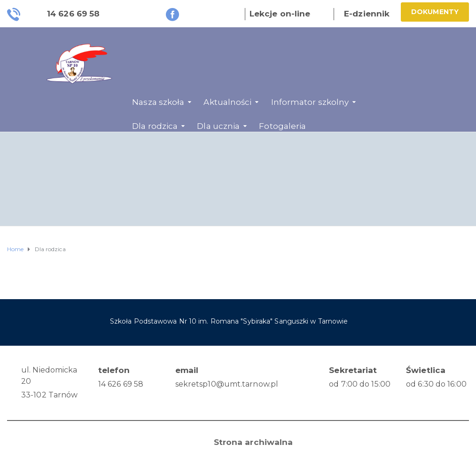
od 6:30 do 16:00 (436, 384)
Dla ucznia (218, 126)
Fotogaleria (282, 126)
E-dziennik (367, 14)
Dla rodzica (155, 126)
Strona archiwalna (254, 442)
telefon (114, 370)
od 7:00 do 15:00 (360, 384)
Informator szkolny (310, 102)
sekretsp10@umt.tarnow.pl (227, 384)
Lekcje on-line (280, 14)
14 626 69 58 (121, 384)
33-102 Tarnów (49, 395)
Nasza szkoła (158, 102)
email (187, 370)
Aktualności (227, 102)
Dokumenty (435, 12)
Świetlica (426, 370)
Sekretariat (353, 370)
